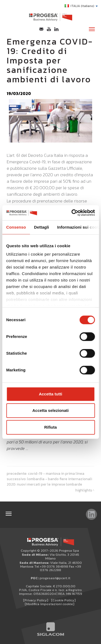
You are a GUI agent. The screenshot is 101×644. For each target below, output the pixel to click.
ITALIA (81, 6)
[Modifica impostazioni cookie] (50, 604)
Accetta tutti (50, 394)
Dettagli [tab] (41, 227)
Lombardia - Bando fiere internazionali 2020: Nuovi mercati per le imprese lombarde (49, 482)
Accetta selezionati (50, 410)
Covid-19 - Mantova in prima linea (56, 473)
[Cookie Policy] (63, 600)
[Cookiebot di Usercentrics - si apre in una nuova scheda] (72, 213)
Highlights (84, 490)
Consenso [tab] (16, 227)
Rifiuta (50, 427)
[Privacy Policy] (36, 600)
